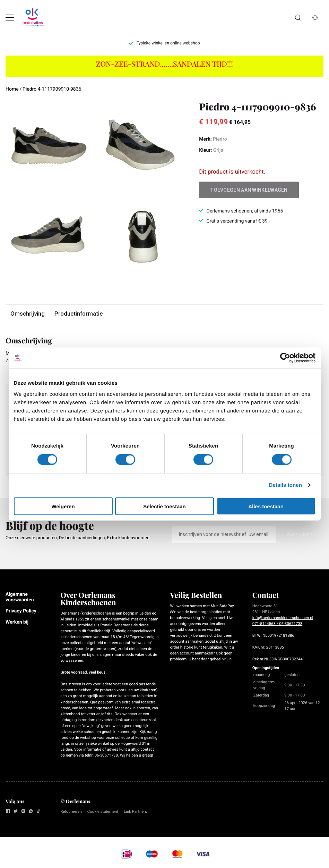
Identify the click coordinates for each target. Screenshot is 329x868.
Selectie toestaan (164, 506)
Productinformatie (79, 314)
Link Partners (135, 811)
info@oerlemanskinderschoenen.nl (283, 618)
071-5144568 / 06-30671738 (277, 624)
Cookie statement (103, 811)
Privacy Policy (21, 611)
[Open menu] (10, 18)
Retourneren (71, 811)
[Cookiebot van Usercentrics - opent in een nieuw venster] (285, 358)
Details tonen (285, 485)
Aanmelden (300, 534)
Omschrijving (28, 314)
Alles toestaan (266, 506)
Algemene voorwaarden (20, 597)
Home (12, 89)
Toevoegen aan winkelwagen (249, 190)
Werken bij (17, 622)
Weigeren (63, 506)
